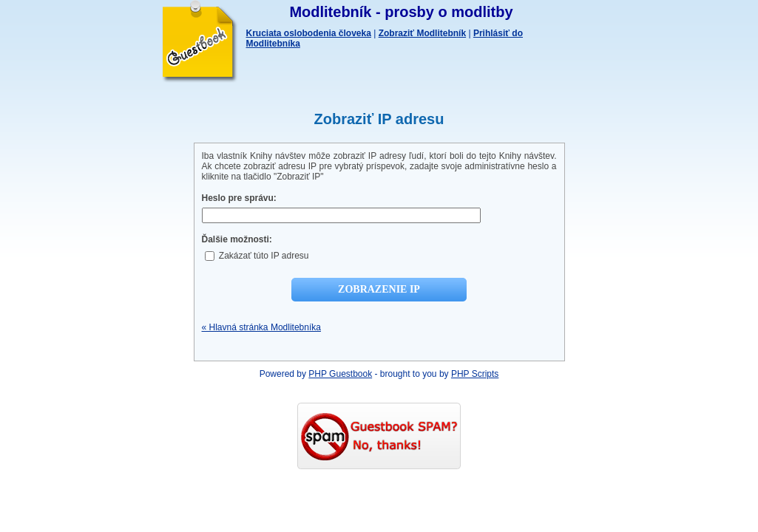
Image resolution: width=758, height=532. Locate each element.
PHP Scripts (475, 374)
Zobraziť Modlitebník (422, 33)
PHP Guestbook (340, 374)
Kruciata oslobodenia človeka (309, 33)
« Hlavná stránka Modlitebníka (261, 327)
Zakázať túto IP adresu (257, 256)
